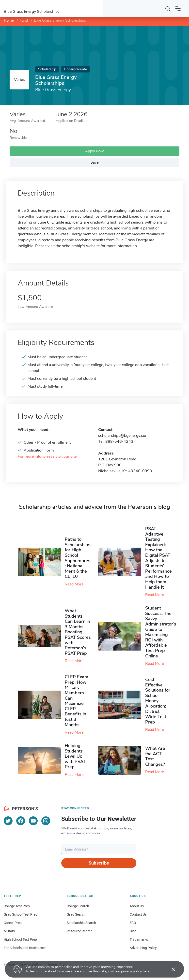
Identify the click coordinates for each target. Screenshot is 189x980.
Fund (24, 20)
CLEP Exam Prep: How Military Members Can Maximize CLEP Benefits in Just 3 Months (77, 701)
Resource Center (79, 931)
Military (9, 931)
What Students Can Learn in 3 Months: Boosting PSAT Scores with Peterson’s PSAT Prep (78, 632)
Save (95, 162)
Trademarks (139, 939)
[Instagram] (46, 821)
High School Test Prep (20, 939)
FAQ (133, 923)
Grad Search (76, 914)
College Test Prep (17, 906)
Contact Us (138, 914)
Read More (74, 584)
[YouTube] (33, 821)
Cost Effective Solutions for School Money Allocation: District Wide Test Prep (158, 701)
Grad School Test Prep (21, 914)
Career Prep (13, 923)
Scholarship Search (81, 923)
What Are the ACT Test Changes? (155, 756)
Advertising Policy (143, 948)
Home (9, 20)
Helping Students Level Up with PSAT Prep (75, 756)
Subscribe (99, 863)
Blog (133, 931)
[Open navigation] (178, 9)
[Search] (168, 9)
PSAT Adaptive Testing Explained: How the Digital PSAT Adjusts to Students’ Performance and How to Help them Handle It (158, 558)
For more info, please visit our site (47, 457)
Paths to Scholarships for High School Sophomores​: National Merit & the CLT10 (78, 558)
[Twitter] (8, 821)
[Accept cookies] (170, 969)
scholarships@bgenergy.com (123, 436)
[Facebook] (21, 821)
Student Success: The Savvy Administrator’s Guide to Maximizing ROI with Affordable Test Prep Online (161, 632)
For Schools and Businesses (25, 948)
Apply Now (94, 151)
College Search (78, 906)
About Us (137, 906)
